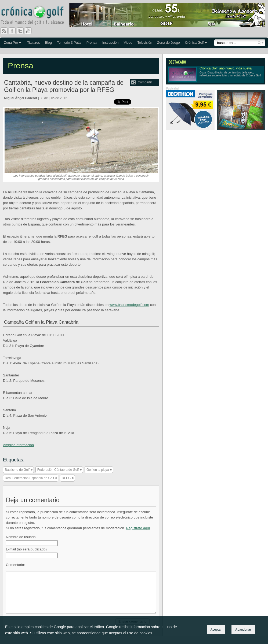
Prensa (92, 42)
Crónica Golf (194, 42)
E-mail (26, 549)
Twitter (22, 31)
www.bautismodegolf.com (129, 305)
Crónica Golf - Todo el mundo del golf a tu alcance (36, 16)
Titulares (34, 42)
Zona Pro (11, 42)
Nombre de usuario (21, 537)
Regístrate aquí (138, 528)
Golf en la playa (98, 470)
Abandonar (243, 630)
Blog (48, 42)
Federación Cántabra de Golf (58, 470)
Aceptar (216, 630)
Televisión (145, 42)
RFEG (66, 478)
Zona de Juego (169, 42)
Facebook (14, 31)
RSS (4, 31)
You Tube (30, 31)
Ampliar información (18, 445)
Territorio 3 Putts (69, 42)
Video (128, 42)
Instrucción (111, 42)
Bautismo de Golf (17, 470)
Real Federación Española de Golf (29, 478)
